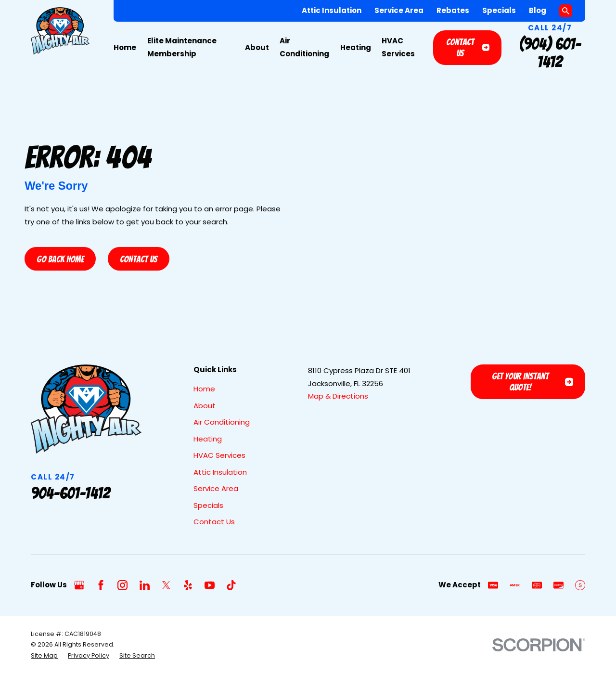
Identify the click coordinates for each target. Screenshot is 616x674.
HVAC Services (219, 455)
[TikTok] (231, 585)
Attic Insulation (332, 10)
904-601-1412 (71, 493)
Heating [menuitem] (356, 47)
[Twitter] (166, 585)
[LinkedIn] (145, 585)
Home (204, 389)
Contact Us (468, 47)
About (205, 406)
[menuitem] (44, 656)
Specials (499, 10)
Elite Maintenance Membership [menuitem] (182, 47)
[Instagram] (122, 585)
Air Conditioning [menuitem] (304, 47)
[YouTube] (210, 585)
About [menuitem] (257, 47)
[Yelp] (188, 585)
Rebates (453, 10)
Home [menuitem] (125, 47)
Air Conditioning (222, 422)
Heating (208, 439)
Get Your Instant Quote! (533, 382)
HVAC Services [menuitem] (398, 47)
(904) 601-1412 (550, 53)
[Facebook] (101, 585)
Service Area (399, 10)
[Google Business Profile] (79, 585)
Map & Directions (338, 396)
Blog (538, 10)
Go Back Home (60, 259)
